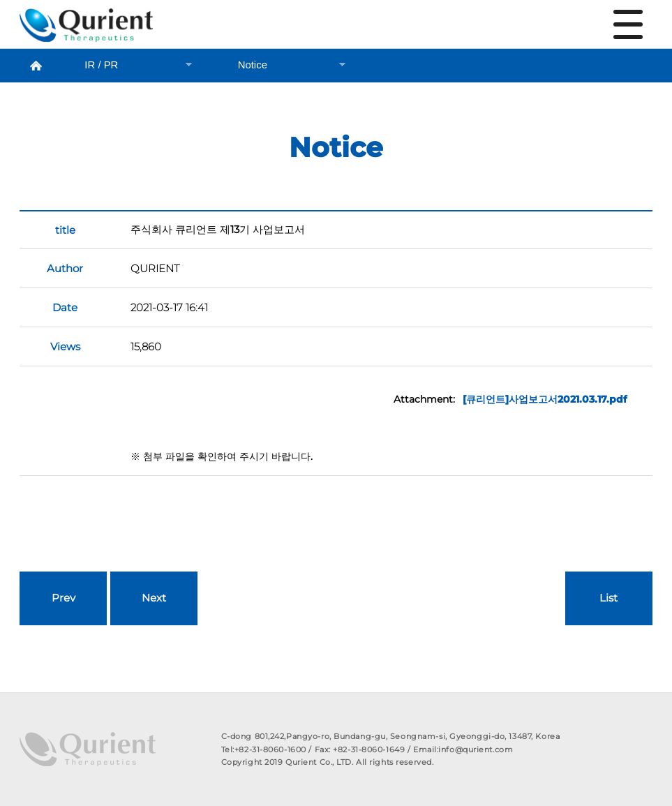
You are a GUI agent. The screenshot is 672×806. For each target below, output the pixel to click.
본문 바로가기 (0, 0)
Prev (64, 598)
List (608, 598)
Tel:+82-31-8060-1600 (264, 749)
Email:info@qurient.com (463, 749)
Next (154, 598)
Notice (86, 29)
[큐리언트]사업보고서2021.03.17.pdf (545, 399)
